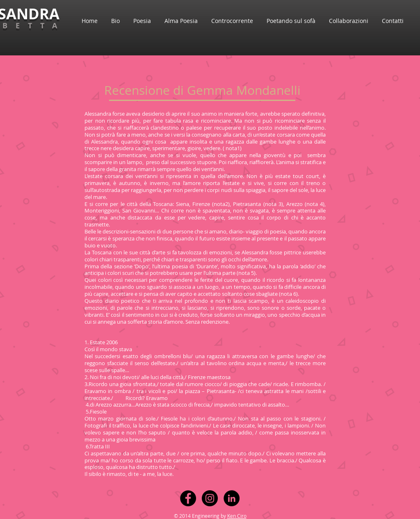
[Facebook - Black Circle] (188, 498)
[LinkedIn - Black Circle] (232, 498)
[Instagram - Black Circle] (210, 498)
